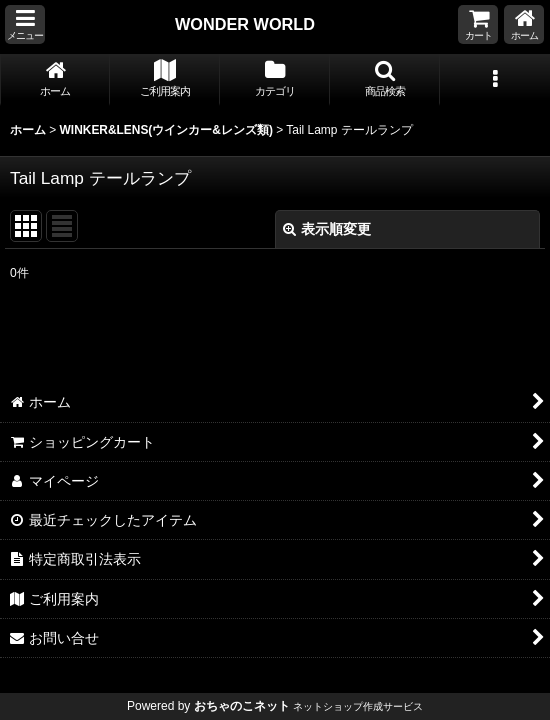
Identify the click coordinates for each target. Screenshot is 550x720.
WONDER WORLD (245, 24)
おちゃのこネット (242, 706)
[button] (25, 24)
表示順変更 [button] (327, 229)
